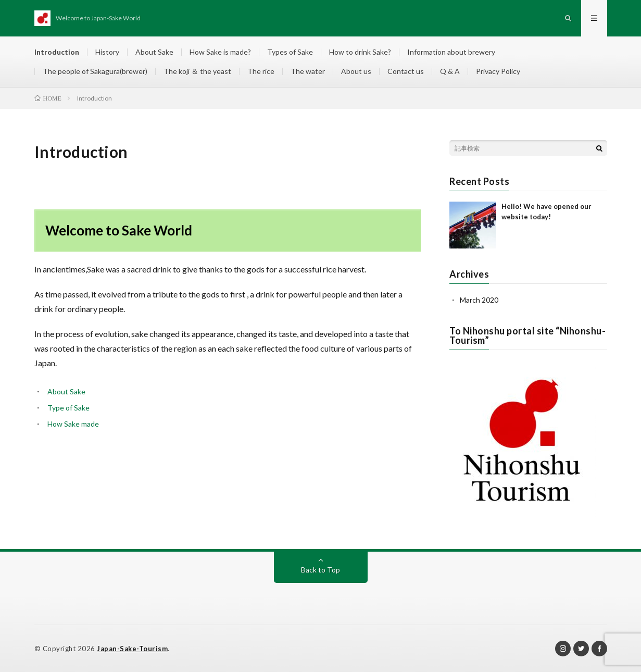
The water (308, 71)
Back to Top (321, 570)
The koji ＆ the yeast (197, 71)
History (107, 52)
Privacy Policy (498, 71)
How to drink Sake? (360, 52)
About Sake (154, 52)
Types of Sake (290, 52)
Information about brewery (451, 52)
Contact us (406, 71)
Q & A (450, 71)
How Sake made (73, 424)
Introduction (57, 52)
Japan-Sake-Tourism (132, 649)
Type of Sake (68, 408)
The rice (261, 71)
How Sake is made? (220, 52)
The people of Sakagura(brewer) (95, 71)
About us (356, 71)
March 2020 (479, 300)
